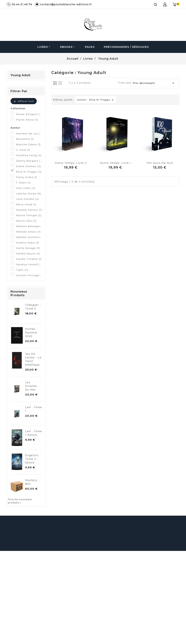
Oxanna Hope (28, 243)
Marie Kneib (26, 204)
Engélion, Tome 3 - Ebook (32, 459)
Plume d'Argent (29, 114)
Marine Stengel (29, 215)
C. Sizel (23, 150)
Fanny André (27, 177)
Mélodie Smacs (28, 232)
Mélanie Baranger (29, 226)
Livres (44, 47)
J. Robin (23, 183)
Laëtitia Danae (29, 193)
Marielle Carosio (29, 210)
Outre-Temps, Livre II (71, 163)
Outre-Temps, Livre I (115, 163)
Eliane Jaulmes (28, 166)
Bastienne (25, 139)
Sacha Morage (28, 248)
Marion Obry (26, 221)
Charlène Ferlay (29, 155)
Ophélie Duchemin (29, 237)
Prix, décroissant (154, 83)
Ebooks (68, 47)
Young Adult (21, 75)
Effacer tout (24, 101)
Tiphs (22, 270)
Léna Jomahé (27, 199)
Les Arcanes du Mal (31, 386)
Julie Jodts (26, 188)
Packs (90, 47)
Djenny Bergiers (29, 161)
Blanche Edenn (28, 144)
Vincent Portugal (29, 275)
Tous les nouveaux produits (20, 501)
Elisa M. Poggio (29, 172)
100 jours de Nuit (160, 163)
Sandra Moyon (28, 253)
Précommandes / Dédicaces (126, 47)
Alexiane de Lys (29, 133)
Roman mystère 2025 (31, 333)
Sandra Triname (29, 259)
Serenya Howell (29, 264)
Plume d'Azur (27, 120)
